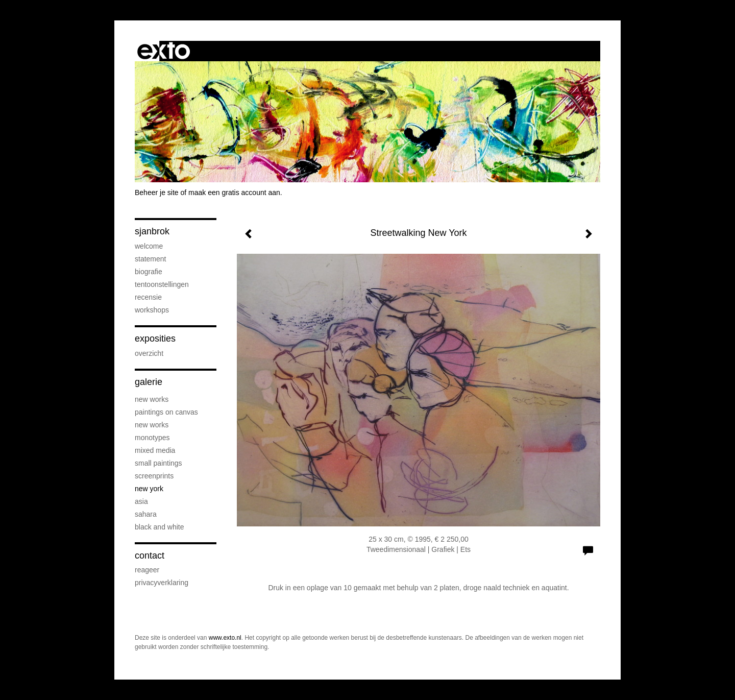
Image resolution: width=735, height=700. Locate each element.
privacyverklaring (162, 583)
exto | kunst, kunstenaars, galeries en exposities (164, 51)
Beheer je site (157, 192)
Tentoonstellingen (162, 284)
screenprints (154, 476)
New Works (152, 399)
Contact (150, 556)
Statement (150, 259)
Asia (141, 501)
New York (149, 489)
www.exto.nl (225, 638)
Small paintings (158, 463)
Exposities (155, 339)
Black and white (160, 527)
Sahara (146, 514)
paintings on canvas (166, 412)
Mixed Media (155, 450)
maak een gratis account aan (234, 192)
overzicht (149, 353)
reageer (147, 570)
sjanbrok (152, 231)
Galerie (149, 382)
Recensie (148, 297)
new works (152, 425)
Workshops (152, 310)
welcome (149, 246)
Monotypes (152, 438)
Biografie (149, 272)
